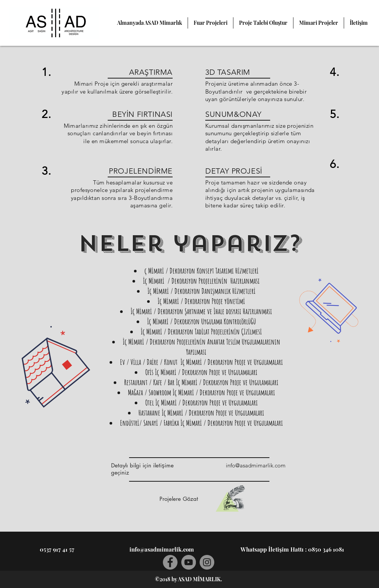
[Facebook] (170, 562)
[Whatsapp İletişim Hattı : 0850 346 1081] (292, 549)
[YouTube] (189, 562)
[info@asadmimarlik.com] (256, 466)
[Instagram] (207, 562)
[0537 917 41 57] (57, 549)
